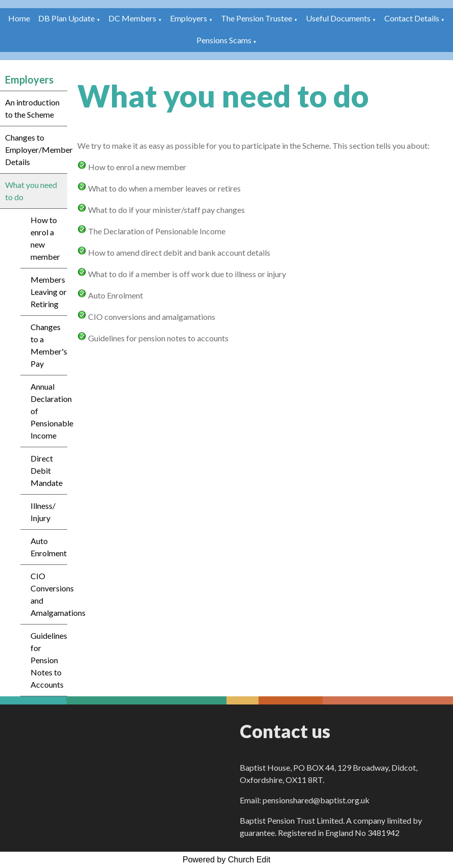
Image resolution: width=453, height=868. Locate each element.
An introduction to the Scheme (32, 108)
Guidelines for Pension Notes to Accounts (49, 660)
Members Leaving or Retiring (49, 292)
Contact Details (412, 18)
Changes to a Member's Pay (49, 345)
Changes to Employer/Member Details (36, 150)
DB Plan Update (66, 18)
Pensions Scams (224, 40)
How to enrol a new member (45, 238)
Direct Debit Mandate (47, 470)
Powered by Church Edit (227, 860)
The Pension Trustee (257, 18)
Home (19, 18)
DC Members (132, 18)
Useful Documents (338, 18)
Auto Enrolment (49, 547)
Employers (189, 18)
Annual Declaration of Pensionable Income (49, 411)
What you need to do (31, 191)
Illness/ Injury (43, 512)
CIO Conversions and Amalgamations (49, 594)
